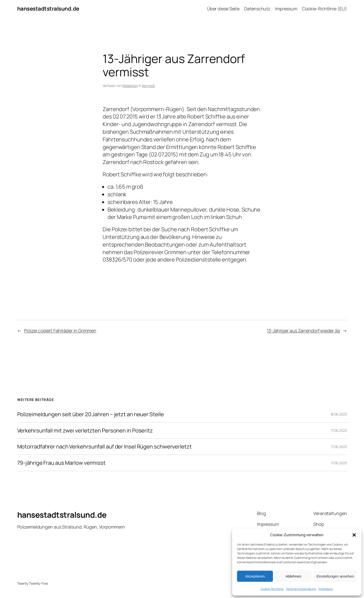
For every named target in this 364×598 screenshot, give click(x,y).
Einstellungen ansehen (335, 576)
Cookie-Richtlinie (272, 589)
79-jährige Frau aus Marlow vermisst (62, 463)
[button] (354, 535)
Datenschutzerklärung (301, 589)
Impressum (326, 589)
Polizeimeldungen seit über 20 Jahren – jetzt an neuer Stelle (91, 414)
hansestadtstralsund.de (48, 9)
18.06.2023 (339, 414)
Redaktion (130, 86)
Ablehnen (293, 576)
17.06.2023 (339, 430)
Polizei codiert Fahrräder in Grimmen (60, 331)
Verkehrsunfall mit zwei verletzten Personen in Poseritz (85, 431)
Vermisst (148, 86)
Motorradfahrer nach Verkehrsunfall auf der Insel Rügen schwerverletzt (104, 447)
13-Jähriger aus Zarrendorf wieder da (303, 331)
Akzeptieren (255, 576)
